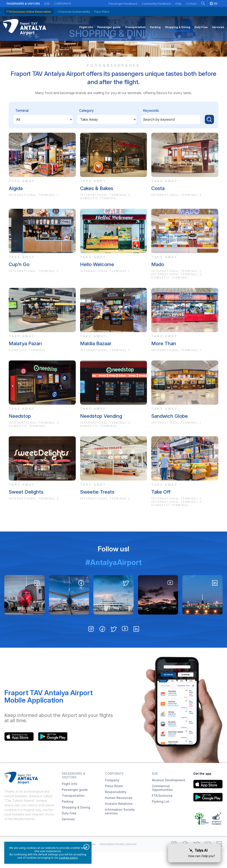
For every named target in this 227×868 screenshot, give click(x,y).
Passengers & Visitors (23, 3)
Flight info (70, 800)
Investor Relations (119, 820)
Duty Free (69, 829)
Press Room (114, 802)
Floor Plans (102, 12)
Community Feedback (156, 3)
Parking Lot (161, 818)
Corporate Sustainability (74, 12)
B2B (47, 3)
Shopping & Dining (114, 46)
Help (178, 3)
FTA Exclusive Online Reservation (29, 12)
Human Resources (119, 814)
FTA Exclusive (162, 812)
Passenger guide (75, 806)
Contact (191, 3)
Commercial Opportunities (162, 804)
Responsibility (116, 808)
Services (68, 835)
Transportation (73, 812)
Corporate (62, 3)
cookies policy (68, 858)
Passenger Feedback (123, 3)
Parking (68, 818)
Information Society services (120, 827)
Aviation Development (169, 796)
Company (112, 796)
